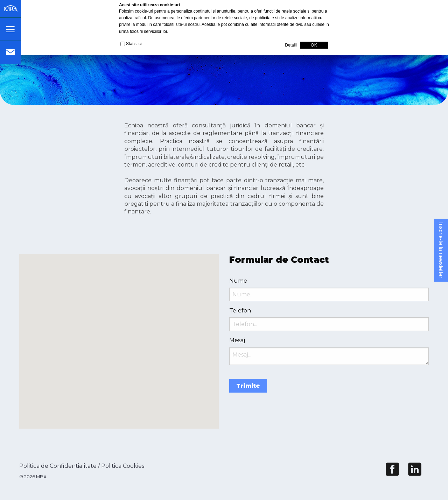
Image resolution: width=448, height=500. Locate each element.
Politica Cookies (123, 466)
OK (314, 45)
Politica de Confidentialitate (58, 466)
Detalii (291, 45)
